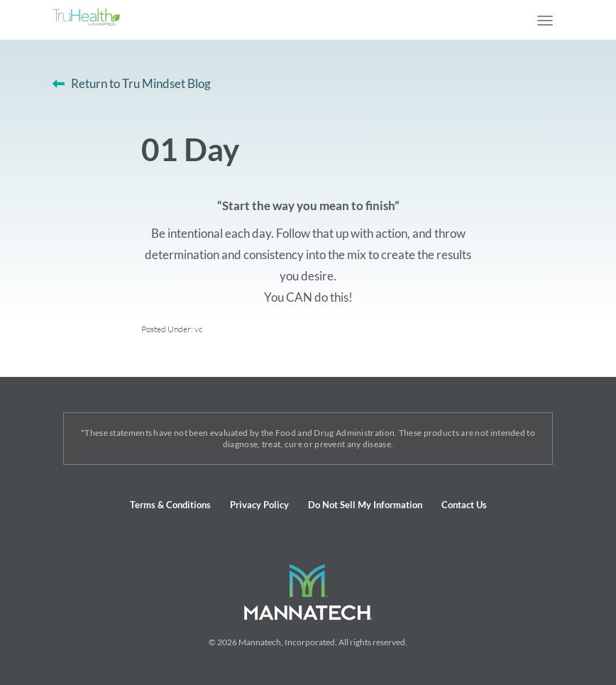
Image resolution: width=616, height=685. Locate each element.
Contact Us (464, 505)
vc (198, 329)
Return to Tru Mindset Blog (141, 83)
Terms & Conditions (170, 505)
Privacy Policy (259, 505)
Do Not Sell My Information (365, 505)
